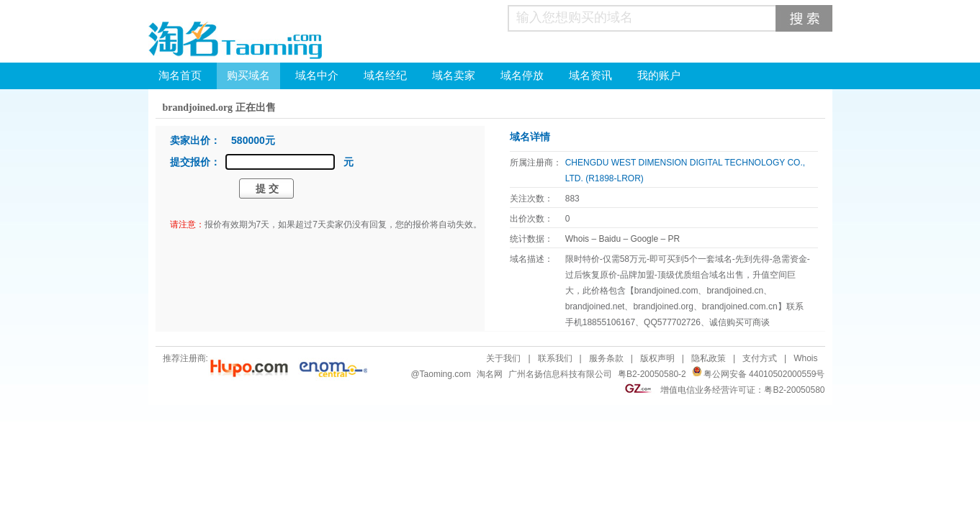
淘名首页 (180, 76)
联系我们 (555, 358)
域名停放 (522, 76)
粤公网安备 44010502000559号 (764, 374)
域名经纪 (385, 76)
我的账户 (659, 76)
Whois (577, 239)
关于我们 (503, 358)
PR (674, 239)
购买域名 (248, 76)
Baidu (610, 239)
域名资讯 (590, 76)
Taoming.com (445, 374)
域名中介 (317, 76)
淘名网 (490, 374)
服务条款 (606, 358)
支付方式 (760, 358)
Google (644, 239)
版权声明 (657, 358)
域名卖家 (454, 76)
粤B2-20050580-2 (652, 374)
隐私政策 (709, 358)
